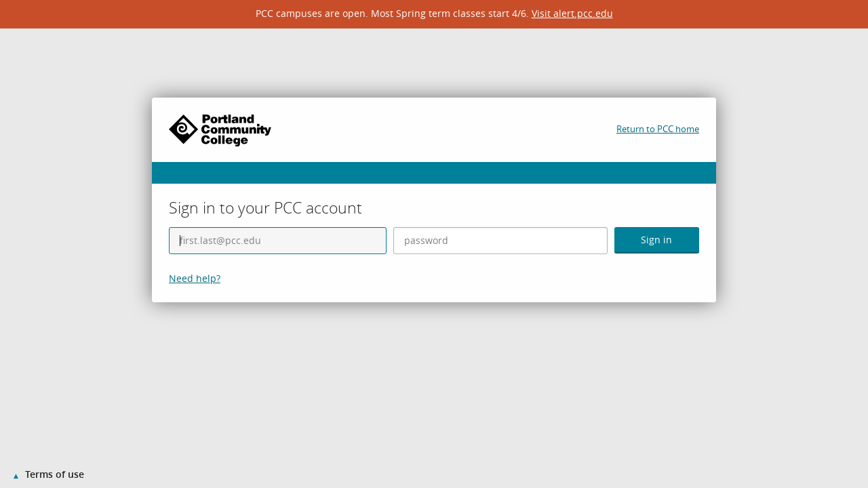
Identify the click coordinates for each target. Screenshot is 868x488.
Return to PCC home (658, 129)
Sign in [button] (656, 240)
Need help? (195, 278)
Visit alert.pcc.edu (572, 13)
